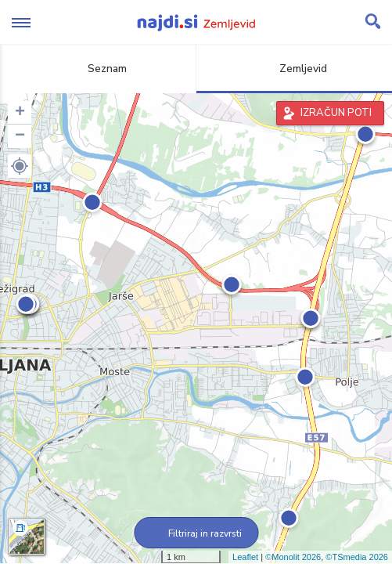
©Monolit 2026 (293, 557)
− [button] (20, 136)
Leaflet (245, 557)
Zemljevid (294, 69)
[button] (20, 166)
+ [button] (20, 113)
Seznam (98, 69)
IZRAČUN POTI (336, 113)
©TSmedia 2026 (357, 557)
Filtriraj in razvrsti (196, 533)
